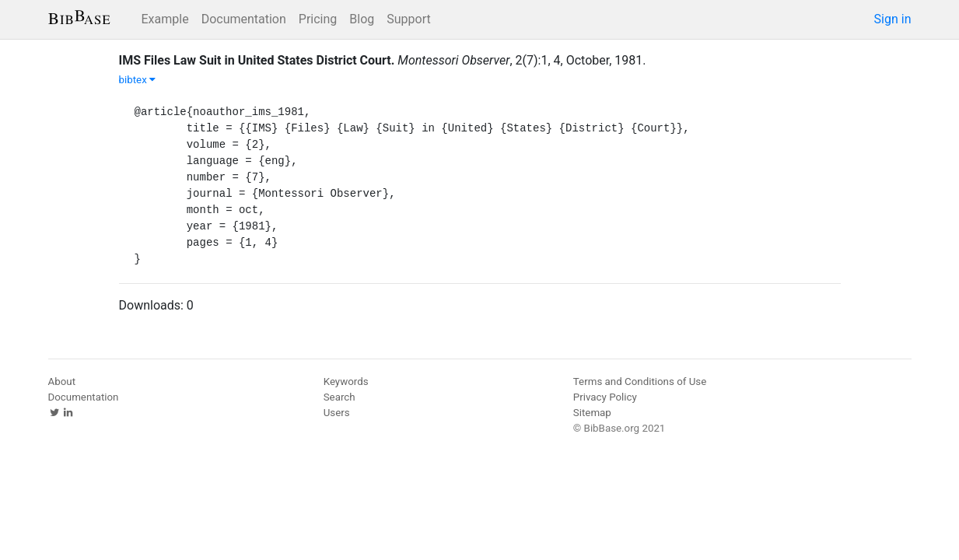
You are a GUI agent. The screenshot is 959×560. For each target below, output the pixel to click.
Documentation (244, 19)
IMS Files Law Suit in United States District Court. (257, 60)
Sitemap (592, 413)
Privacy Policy (605, 397)
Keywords (346, 381)
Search (339, 397)
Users (337, 413)
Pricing (318, 19)
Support (408, 19)
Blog (362, 19)
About (62, 381)
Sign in (893, 19)
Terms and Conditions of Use (640, 381)
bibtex (138, 80)
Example (165, 19)
